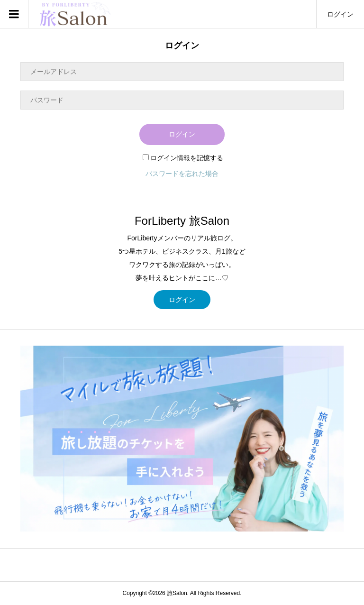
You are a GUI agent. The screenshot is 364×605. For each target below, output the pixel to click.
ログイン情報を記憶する (183, 158)
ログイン (340, 14)
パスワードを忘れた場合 (182, 174)
